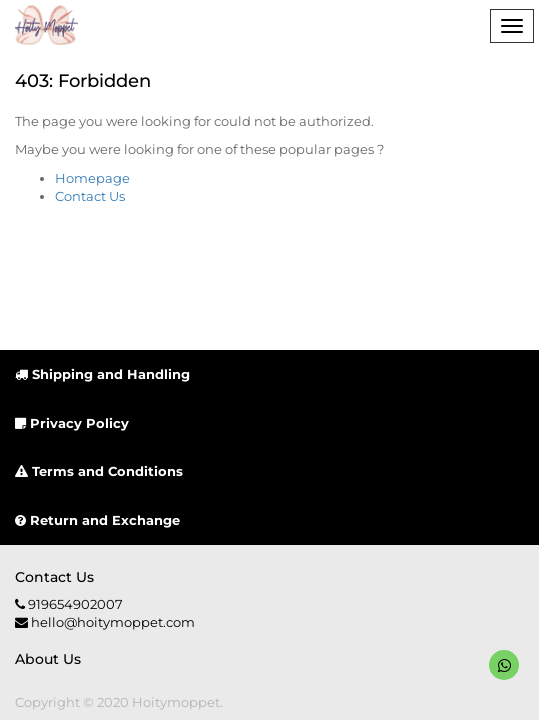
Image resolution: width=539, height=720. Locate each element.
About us (48, 659)
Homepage (92, 178)
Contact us (54, 577)
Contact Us (90, 196)
